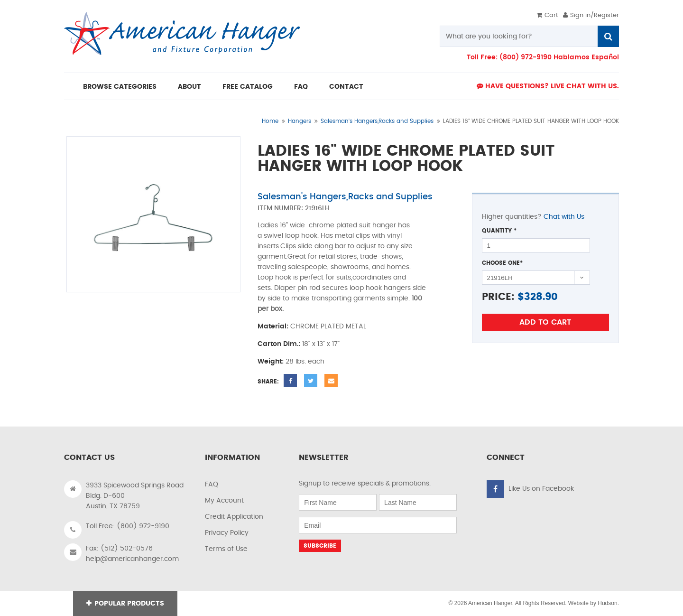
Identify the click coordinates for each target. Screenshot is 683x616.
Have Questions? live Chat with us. (548, 86)
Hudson (607, 603)
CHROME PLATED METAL (328, 327)
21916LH (317, 208)
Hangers (300, 121)
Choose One (502, 263)
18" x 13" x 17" (321, 344)
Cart (547, 15)
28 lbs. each (305, 362)
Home (270, 121)
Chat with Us (564, 217)
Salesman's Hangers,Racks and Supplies (377, 121)
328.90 (541, 297)
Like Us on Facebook (541, 489)
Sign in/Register (591, 15)
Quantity (499, 231)
